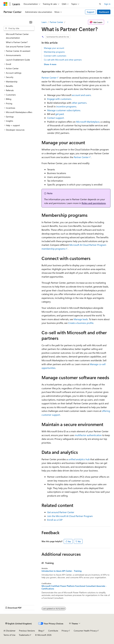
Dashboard (104, 12)
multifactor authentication (88, 435)
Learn (44, 22)
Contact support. (56, 118)
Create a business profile (81, 323)
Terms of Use (9, 635)
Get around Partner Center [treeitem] (18, 47)
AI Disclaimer (9, 631)
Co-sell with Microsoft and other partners (63, 60)
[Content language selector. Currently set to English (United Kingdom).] (19, 623)
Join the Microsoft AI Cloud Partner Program (70, 516)
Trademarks (24, 635)
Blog (40, 631)
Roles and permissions (94, 203)
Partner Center (56, 22)
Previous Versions (27, 631)
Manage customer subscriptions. (64, 110)
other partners (79, 103)
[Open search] (100, 4)
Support (91, 12)
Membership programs (54, 52)
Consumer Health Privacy (85, 631)
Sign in (107, 4)
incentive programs (66, 106)
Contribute (53, 631)
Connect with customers (55, 56)
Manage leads (81, 319)
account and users (81, 95)
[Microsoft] (5, 4)
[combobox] (19, 28)
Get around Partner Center (61, 512)
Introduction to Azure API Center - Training (62, 571)
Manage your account (54, 48)
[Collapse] (31, 22)
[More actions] (108, 22)
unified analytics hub (79, 459)
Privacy (65, 631)
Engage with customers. (59, 99)
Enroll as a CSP (55, 520)
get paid (60, 114)
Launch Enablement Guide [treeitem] (18, 60)
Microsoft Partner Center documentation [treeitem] (17, 36)
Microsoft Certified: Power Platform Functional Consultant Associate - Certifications (74, 587)
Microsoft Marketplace (88, 122)
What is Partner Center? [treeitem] (17, 42)
